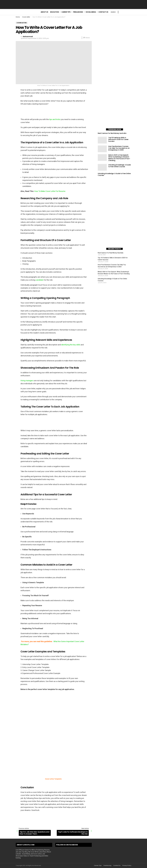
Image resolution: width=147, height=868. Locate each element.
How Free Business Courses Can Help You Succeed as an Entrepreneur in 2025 (119, 148)
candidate (40, 280)
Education (54, 12)
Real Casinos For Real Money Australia (112, 133)
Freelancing (78, 12)
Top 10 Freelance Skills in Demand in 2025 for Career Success (118, 139)
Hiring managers (27, 381)
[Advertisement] (73, 4)
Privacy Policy (127, 866)
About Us (44, 12)
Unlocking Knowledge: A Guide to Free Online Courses (120, 166)
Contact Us (103, 12)
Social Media (91, 12)
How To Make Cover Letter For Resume (50, 191)
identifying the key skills (71, 345)
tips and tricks (55, 119)
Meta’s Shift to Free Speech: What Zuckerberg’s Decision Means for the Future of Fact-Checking (119, 158)
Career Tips (66, 12)
